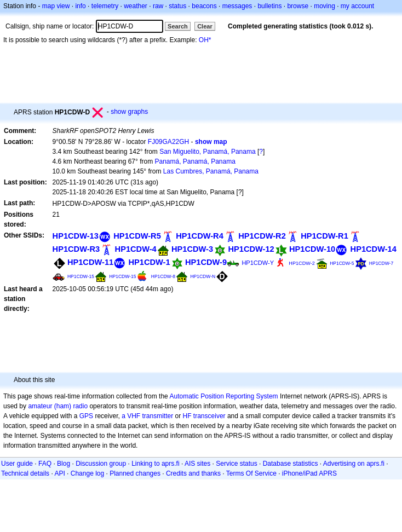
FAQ (45, 464)
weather (136, 6)
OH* (205, 40)
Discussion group (101, 464)
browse (298, 6)
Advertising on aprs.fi (354, 464)
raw (158, 6)
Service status (236, 464)
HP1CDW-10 (312, 249)
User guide (17, 464)
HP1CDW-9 (206, 262)
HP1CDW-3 (192, 249)
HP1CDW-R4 (200, 236)
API (59, 473)
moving (325, 6)
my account (357, 6)
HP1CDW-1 (150, 262)
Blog (64, 464)
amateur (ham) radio (58, 406)
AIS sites (197, 464)
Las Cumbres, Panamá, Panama (211, 171)
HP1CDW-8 (163, 276)
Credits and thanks (193, 473)
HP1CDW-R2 (262, 236)
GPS (86, 416)
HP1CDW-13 (76, 236)
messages (237, 6)
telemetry (105, 6)
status (177, 6)
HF (187, 416)
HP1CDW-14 (374, 249)
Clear (205, 26)
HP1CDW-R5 (137, 236)
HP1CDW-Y (258, 263)
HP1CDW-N (203, 276)
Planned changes (135, 473)
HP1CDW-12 (251, 249)
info (80, 6)
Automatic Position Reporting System (223, 396)
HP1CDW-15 (81, 276)
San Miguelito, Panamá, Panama (207, 152)
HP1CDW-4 (136, 249)
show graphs (129, 112)
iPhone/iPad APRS (309, 473)
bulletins (269, 6)
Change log (87, 473)
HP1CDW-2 (301, 263)
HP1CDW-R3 (76, 249)
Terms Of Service (251, 473)
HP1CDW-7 (381, 263)
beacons (204, 6)
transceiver (209, 416)
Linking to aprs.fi (155, 464)
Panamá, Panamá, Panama (195, 161)
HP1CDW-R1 (325, 236)
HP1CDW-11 (90, 262)
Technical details (25, 473)
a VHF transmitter (147, 416)
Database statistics (291, 464)
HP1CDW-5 (342, 263)
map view (56, 6)
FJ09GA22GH (168, 142)
